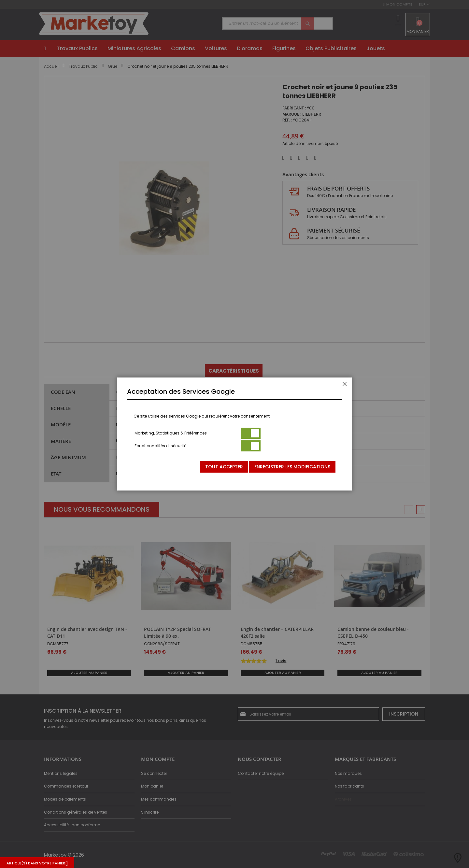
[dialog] (234, 434)
